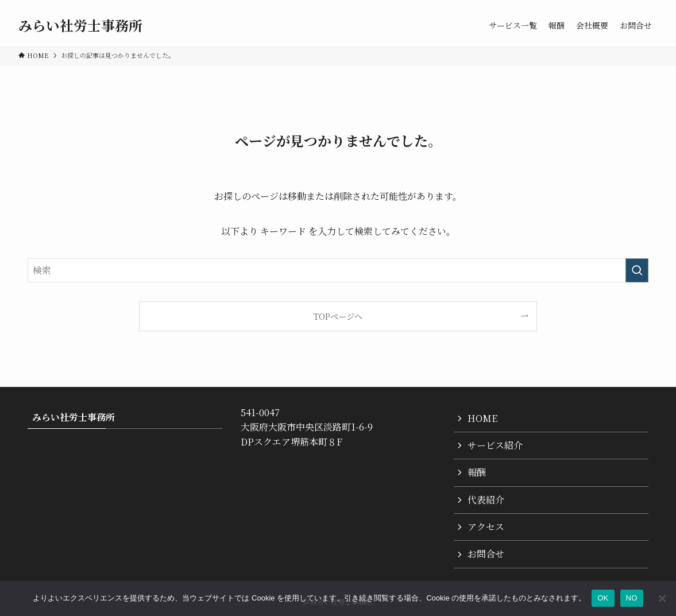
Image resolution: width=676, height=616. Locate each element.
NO (632, 598)
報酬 (477, 472)
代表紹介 (486, 500)
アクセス (486, 527)
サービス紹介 (495, 445)
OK (603, 598)
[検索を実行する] (637, 270)
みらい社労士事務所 (80, 25)
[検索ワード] (338, 270)
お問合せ (486, 554)
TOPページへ (338, 316)
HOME (482, 418)
